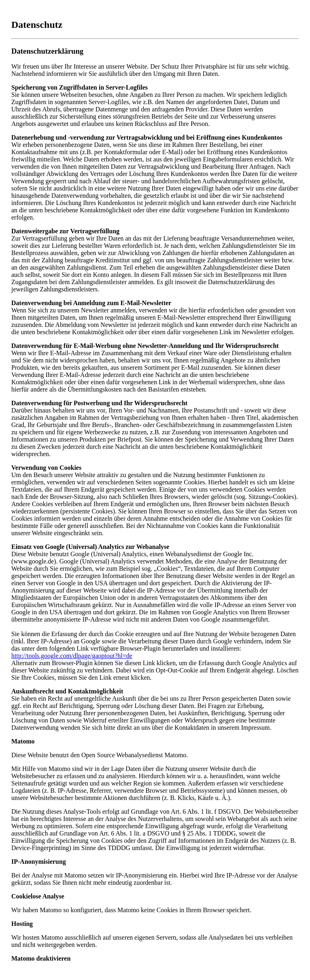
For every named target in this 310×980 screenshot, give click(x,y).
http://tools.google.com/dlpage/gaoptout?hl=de (72, 656)
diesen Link (140, 663)
